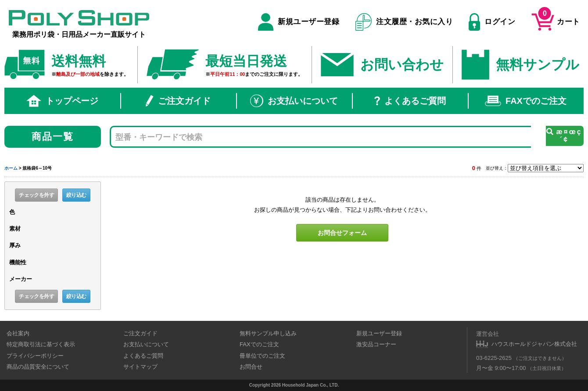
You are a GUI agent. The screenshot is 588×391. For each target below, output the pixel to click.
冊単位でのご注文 (262, 356)
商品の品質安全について (38, 367)
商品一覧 (53, 137)
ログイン (492, 22)
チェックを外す (36, 195)
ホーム (11, 168)
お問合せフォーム (342, 233)
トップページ (62, 101)
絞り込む (76, 195)
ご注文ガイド (178, 101)
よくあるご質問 (410, 101)
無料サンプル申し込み (268, 333)
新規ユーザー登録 (299, 22)
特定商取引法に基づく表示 (41, 344)
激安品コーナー (376, 344)
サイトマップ (140, 367)
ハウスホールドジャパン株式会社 (534, 344)
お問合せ (251, 367)
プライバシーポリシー (35, 356)
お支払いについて (294, 101)
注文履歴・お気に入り (404, 22)
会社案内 (18, 333)
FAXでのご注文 (526, 101)
